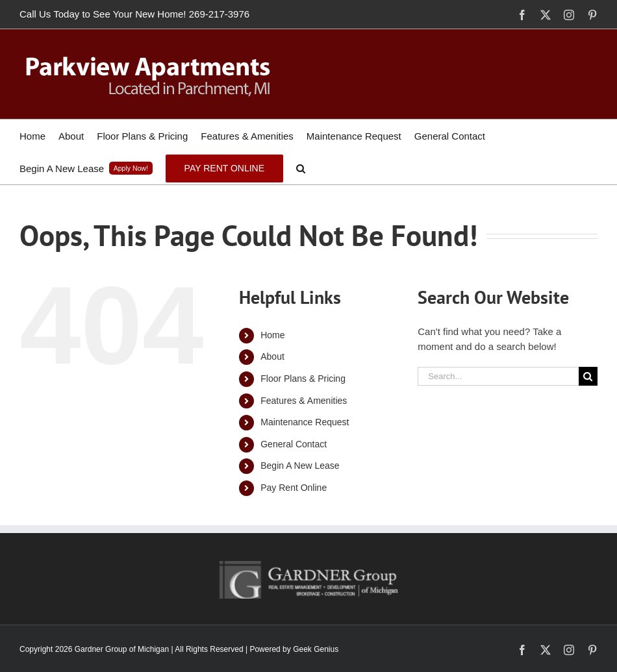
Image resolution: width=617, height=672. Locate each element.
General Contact (294, 444)
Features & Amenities (304, 401)
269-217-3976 (219, 14)
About (272, 356)
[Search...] (498, 376)
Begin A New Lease (300, 466)
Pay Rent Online (294, 488)
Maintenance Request (305, 422)
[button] (301, 168)
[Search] (588, 376)
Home (272, 335)
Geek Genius (316, 649)
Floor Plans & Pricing (303, 379)
